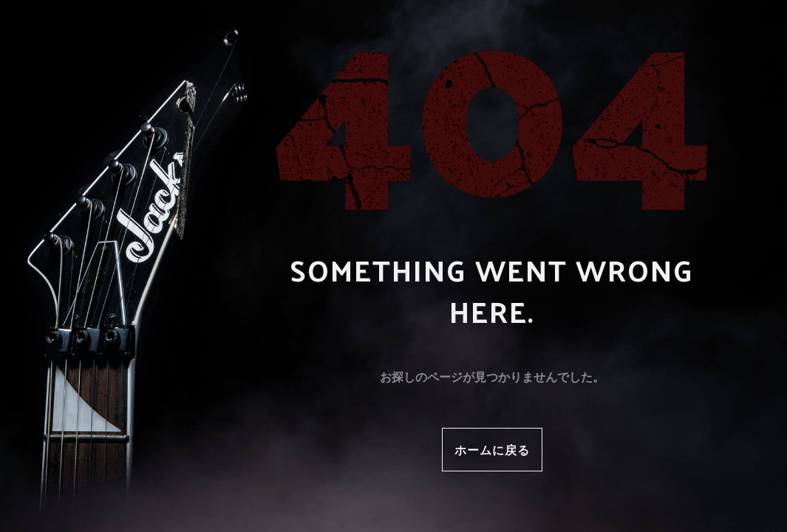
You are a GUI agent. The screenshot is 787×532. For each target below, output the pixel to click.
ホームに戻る (492, 450)
